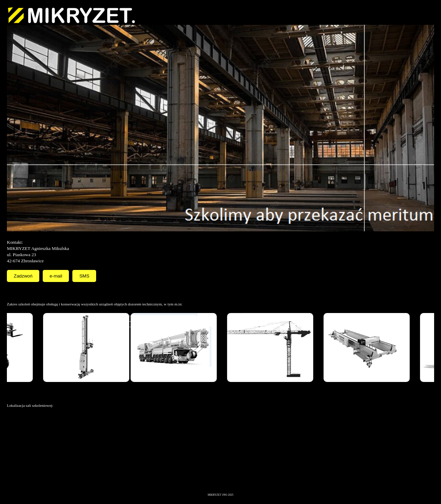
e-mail (56, 276)
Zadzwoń (23, 276)
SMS (84, 276)
